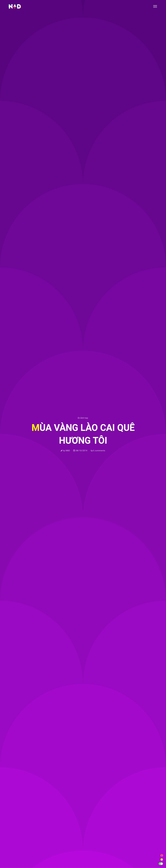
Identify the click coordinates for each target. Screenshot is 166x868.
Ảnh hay (84, 418)
